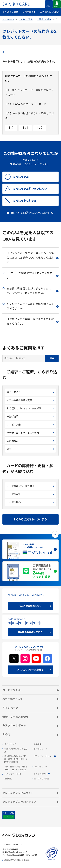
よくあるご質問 (10, 12)
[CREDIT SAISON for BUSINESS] (30, 601)
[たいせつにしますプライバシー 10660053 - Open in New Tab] (52, 860)
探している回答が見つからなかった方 (32, 213)
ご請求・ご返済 (44, 20)
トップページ (8, 20)
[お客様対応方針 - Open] (45, 774)
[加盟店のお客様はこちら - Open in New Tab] (30, 627)
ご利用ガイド (29, 12)
